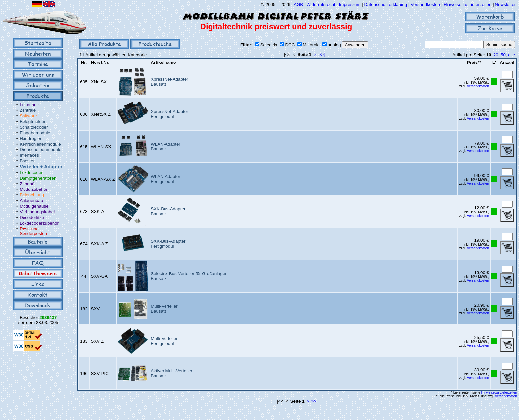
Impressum (350, 4)
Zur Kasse (490, 28)
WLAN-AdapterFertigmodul (165, 179)
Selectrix (38, 85)
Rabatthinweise (38, 273)
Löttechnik (30, 105)
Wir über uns (38, 75)
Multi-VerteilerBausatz (164, 309)
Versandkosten (426, 4)
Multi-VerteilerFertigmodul (164, 341)
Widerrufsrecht (321, 4)
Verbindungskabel (37, 212)
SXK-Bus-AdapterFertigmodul (168, 244)
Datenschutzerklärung (386, 4)
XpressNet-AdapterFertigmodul (169, 114)
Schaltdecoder (34, 127)
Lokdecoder (31, 172)
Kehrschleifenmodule (40, 144)
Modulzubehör (33, 189)
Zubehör (28, 184)
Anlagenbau (31, 201)
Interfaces (29, 155)
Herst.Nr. (100, 62)
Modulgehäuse (34, 206)
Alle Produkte (104, 44)
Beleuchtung (32, 195)
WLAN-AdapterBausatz (165, 147)
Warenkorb (490, 16)
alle (512, 55)
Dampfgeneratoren (38, 178)
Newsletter (505, 4)
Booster (27, 161)
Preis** (474, 62)
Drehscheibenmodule (40, 150)
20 (496, 55)
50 (503, 55)
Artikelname (163, 62)
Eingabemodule (35, 133)
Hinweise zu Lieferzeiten (467, 4)
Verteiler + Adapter (41, 167)
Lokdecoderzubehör (39, 223)
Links (38, 284)
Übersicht (38, 252)
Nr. (84, 62)
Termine (38, 64)
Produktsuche (155, 44)
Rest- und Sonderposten (33, 231)
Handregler (30, 138)
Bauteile (38, 242)
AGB (298, 4)
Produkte (38, 96)
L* (494, 62)
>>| (322, 54)
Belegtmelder (33, 122)
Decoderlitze (32, 217)
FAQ (38, 263)
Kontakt (38, 294)
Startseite (38, 43)
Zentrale (28, 110)
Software (28, 116)
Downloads (38, 305)
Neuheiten (38, 53)
